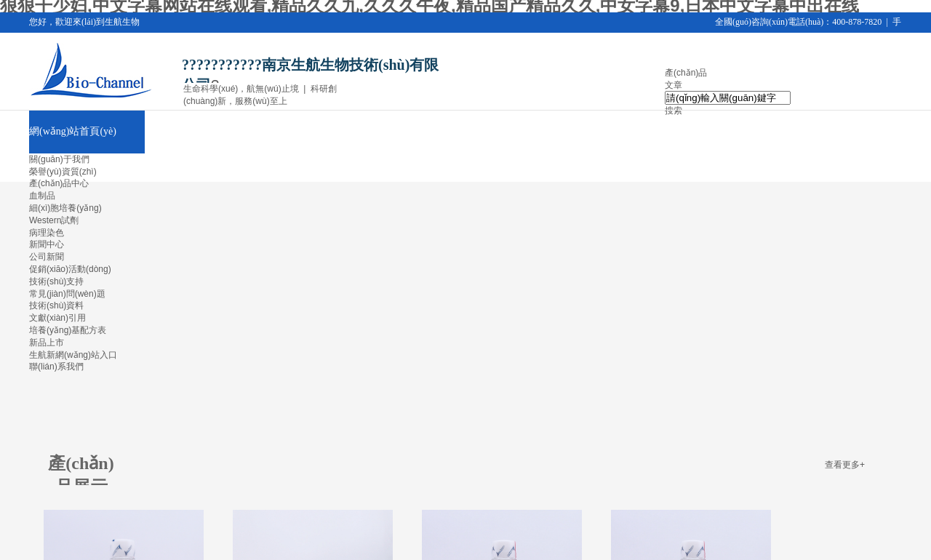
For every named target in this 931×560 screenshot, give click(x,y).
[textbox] (728, 98)
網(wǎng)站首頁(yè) (73, 131)
